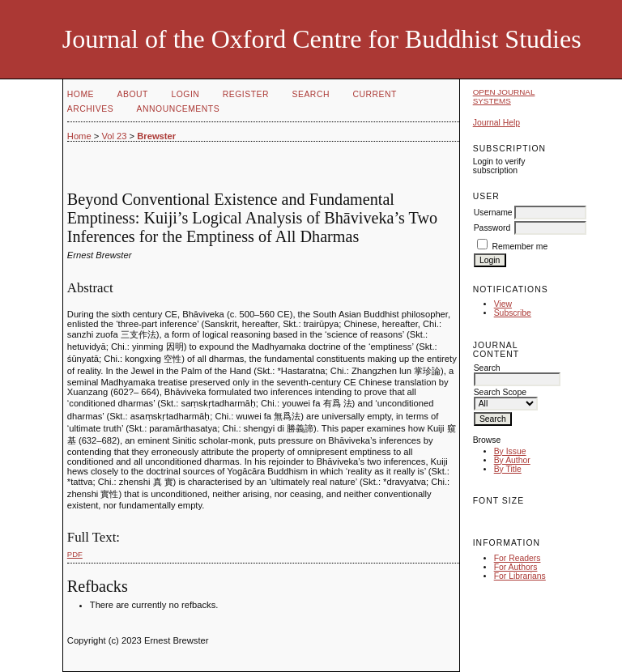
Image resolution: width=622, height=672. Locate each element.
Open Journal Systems (504, 96)
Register (246, 94)
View (503, 304)
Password (492, 228)
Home (81, 94)
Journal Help (496, 123)
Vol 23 (114, 136)
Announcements (179, 109)
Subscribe (513, 313)
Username (493, 213)
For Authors (516, 567)
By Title (508, 469)
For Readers (518, 558)
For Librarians (520, 576)
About (133, 94)
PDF (75, 554)
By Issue (510, 451)
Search (311, 94)
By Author (512, 460)
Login (185, 94)
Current (374, 94)
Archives (90, 109)
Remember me (520, 247)
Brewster (156, 136)
